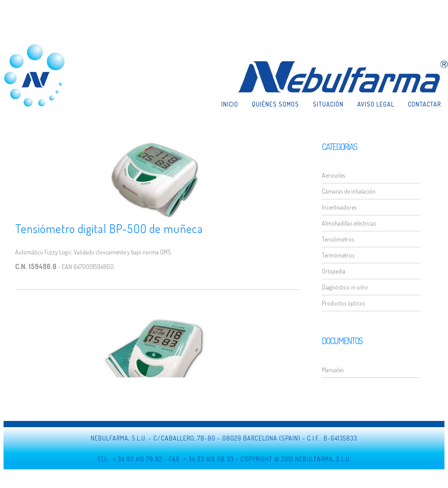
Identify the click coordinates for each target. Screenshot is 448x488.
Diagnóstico (345, 287)
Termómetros (338, 255)
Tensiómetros (338, 239)
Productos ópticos (343, 303)
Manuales (333, 370)
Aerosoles (333, 175)
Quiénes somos (276, 71)
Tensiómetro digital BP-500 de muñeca (109, 228)
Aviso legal (376, 71)
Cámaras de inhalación (349, 191)
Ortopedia (334, 271)
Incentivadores (339, 207)
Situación (328, 71)
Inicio (230, 71)
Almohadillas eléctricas (349, 223)
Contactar (424, 71)
